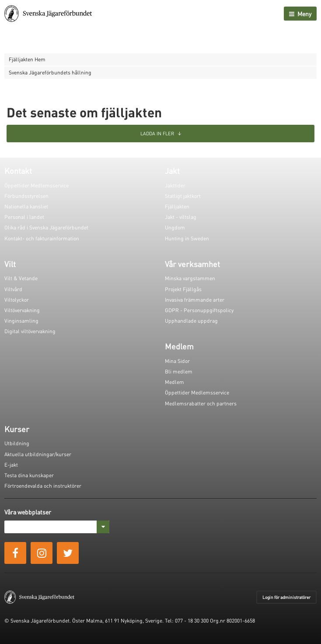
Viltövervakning (22, 310)
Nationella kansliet (26, 206)
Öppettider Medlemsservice (37, 185)
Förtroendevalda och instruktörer (43, 486)
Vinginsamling (21, 321)
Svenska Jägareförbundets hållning (50, 72)
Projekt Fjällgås (183, 289)
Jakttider (175, 185)
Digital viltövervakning (30, 331)
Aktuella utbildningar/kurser (38, 454)
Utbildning (17, 443)
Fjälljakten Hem (27, 59)
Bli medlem (179, 371)
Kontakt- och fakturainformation (42, 238)
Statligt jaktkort (183, 196)
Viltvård (13, 289)
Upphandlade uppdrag (191, 321)
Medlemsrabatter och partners (201, 403)
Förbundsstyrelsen (26, 196)
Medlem (174, 382)
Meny (300, 14)
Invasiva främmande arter (195, 300)
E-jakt (11, 465)
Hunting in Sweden (187, 238)
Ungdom (175, 227)
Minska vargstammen (190, 278)
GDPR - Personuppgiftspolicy (199, 310)
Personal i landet (24, 217)
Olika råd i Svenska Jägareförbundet (46, 227)
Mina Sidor (177, 361)
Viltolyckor (17, 300)
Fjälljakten (177, 206)
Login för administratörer (286, 597)
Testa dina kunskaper (29, 475)
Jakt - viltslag (181, 217)
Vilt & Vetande (21, 278)
